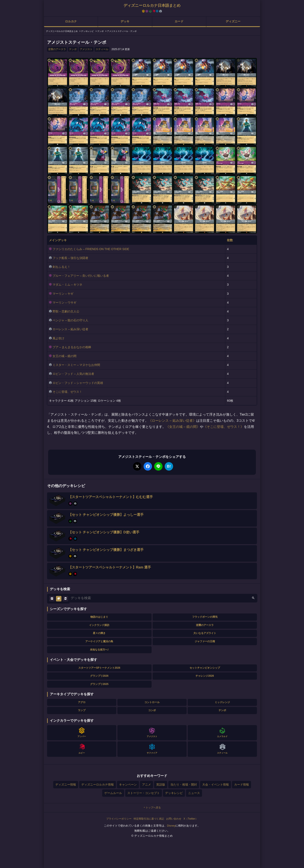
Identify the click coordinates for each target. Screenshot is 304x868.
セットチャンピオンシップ (205, 668)
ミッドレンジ (222, 702)
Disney (171, 826)
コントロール (152, 702)
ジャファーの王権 (205, 641)
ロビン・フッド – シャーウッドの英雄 (78, 383)
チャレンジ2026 (205, 676)
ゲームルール (113, 793)
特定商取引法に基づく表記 (149, 819)
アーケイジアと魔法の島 (99, 641)
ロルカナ (71, 21)
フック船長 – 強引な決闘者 (71, 258)
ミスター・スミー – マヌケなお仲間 (76, 365)
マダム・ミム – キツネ (68, 285)
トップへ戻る (152, 808)
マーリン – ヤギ (63, 294)
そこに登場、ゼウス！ (67, 392)
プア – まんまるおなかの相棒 (72, 347)
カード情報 (242, 784)
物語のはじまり (99, 617)
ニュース (194, 793)
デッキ (125, 21)
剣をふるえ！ (61, 267)
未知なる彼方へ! (99, 650)
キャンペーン (128, 784)
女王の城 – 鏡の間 (65, 356)
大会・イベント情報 (216, 784)
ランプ (82, 710)
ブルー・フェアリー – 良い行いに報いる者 (81, 276)
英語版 (161, 784)
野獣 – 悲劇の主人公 (66, 311)
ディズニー (233, 21)
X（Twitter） (191, 819)
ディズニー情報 (66, 784)
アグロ (82, 702)
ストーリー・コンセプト (144, 793)
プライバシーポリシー (119, 819)
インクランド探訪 (99, 625)
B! (169, 466)
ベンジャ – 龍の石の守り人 (71, 320)
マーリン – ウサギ (65, 303)
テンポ (73, 49)
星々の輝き (99, 633)
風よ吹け (58, 338)
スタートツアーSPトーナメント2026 (99, 668)
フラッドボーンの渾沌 (205, 617)
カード (179, 21)
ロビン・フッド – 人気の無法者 (73, 374)
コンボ (152, 710)
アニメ (147, 784)
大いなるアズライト (205, 633)
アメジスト (86, 49)
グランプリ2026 (99, 676)
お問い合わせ (174, 819)
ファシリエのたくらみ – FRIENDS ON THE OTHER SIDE (91, 249)
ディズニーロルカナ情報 (98, 784)
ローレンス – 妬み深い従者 (71, 329)
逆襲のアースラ (57, 49)
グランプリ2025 (99, 684)
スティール (102, 49)
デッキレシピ (174, 793)
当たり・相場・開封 (184, 784)
